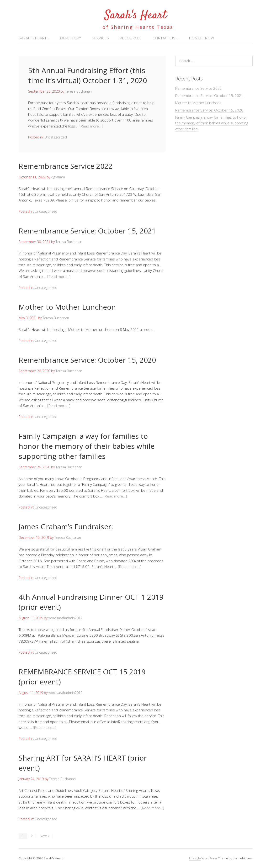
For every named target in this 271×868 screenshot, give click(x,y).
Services (101, 38)
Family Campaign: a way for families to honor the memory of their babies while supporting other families (87, 446)
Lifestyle (195, 858)
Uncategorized (56, 137)
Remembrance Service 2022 (66, 166)
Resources (131, 38)
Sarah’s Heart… (34, 38)
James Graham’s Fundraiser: (66, 527)
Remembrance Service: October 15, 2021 (87, 231)
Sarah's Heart (136, 15)
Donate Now (202, 38)
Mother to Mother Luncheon (67, 307)
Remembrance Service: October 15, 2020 (87, 360)
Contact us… (165, 38)
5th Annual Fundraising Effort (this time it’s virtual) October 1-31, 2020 (88, 75)
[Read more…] (91, 126)
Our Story (71, 38)
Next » (45, 836)
